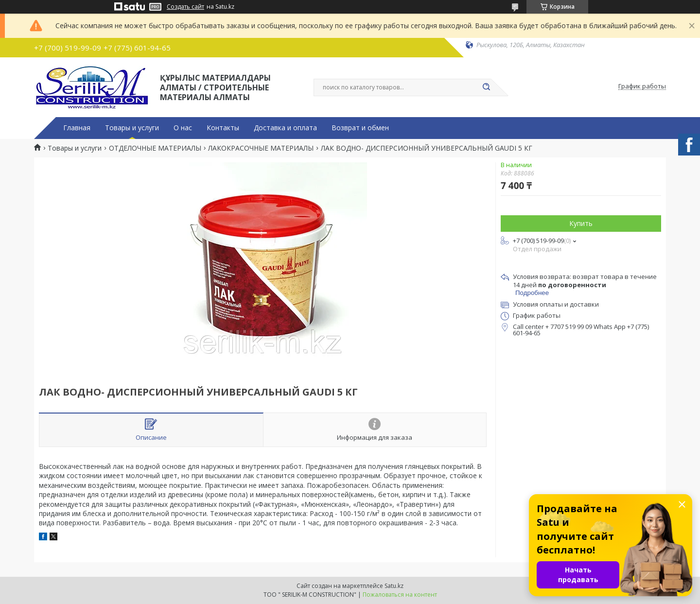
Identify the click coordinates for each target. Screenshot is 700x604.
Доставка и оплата (285, 128)
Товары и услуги (132, 128)
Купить (581, 223)
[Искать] (486, 87)
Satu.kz (394, 586)
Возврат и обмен (360, 128)
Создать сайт (185, 7)
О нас (183, 128)
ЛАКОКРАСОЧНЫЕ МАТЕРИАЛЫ (261, 148)
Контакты (223, 128)
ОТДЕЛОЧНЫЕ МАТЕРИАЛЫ (155, 148)
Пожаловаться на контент (400, 595)
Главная (77, 128)
